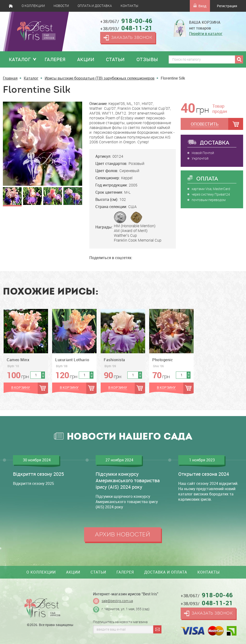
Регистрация (227, 6)
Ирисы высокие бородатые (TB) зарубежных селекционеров (100, 78)
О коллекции (33, 6)
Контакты (129, 6)
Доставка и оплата (166, 572)
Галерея (55, 59)
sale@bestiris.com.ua (117, 601)
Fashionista (114, 360)
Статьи (115, 59)
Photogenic (163, 360)
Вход (200, 6)
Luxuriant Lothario (72, 360)
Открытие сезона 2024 (204, 474)
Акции (86, 59)
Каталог (20, 59)
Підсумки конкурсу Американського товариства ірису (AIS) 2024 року (128, 480)
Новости (61, 6)
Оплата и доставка (95, 6)
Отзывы (147, 59)
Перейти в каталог (206, 34)
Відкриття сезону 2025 (38, 474)
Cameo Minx (18, 360)
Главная (11, 6)
